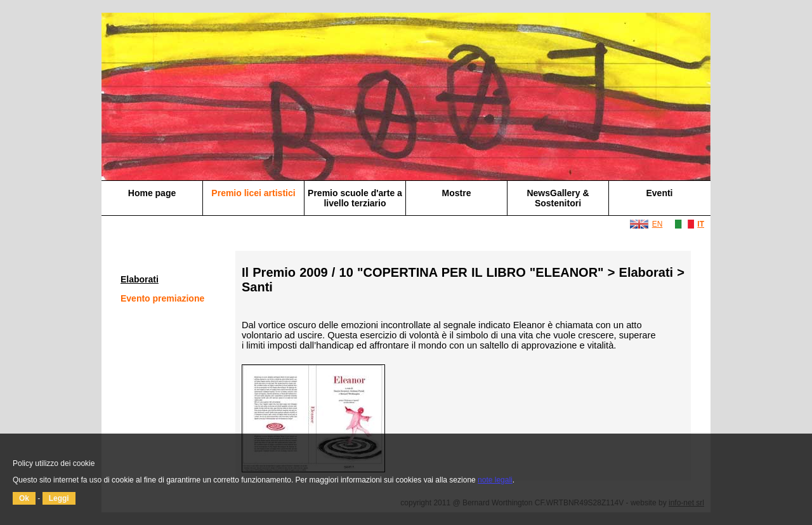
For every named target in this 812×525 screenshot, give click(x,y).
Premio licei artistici (253, 193)
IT (701, 224)
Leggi (59, 498)
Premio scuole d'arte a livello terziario (355, 198)
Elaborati (140, 279)
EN (658, 224)
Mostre (457, 193)
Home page (152, 193)
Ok (24, 498)
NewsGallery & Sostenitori (558, 198)
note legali (495, 480)
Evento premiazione (162, 298)
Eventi (659, 193)
